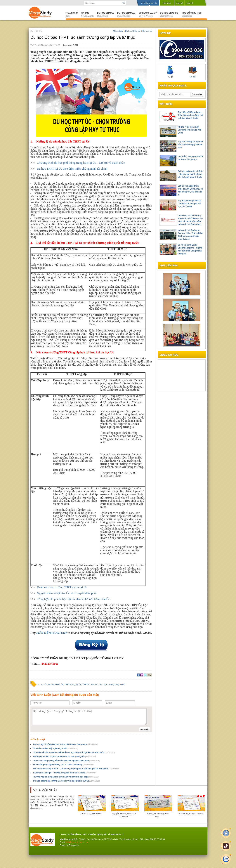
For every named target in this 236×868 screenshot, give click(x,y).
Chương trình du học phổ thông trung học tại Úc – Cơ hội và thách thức (81, 163)
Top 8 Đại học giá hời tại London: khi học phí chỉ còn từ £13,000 (189, 204)
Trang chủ (72, 14)
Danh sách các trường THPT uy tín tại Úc (62, 587)
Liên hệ (190, 3)
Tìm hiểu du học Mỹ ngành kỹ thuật (56, 748)
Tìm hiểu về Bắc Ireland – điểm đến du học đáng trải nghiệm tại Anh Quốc (74, 752)
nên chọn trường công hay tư (112, 684)
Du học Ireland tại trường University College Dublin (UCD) (66, 781)
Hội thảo (167, 3)
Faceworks (74, 845)
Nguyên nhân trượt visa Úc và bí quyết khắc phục (67, 593)
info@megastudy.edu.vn (77, 842)
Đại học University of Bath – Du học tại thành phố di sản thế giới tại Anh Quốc (76, 769)
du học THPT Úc (56, 684)
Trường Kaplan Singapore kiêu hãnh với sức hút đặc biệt (66, 777)
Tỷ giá (171, 72)
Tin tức (87, 14)
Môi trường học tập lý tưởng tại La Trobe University (63, 765)
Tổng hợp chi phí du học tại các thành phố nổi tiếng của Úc (73, 599)
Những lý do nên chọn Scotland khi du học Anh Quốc (64, 756)
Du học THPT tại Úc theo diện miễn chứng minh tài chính (72, 169)
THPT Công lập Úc (73, 684)
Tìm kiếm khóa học (149, 3)
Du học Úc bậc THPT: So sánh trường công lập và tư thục (83, 37)
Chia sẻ (179, 3)
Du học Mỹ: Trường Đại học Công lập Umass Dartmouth (66, 744)
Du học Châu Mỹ (148, 14)
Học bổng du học (192, 14)
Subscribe (197, 94)
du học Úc (42, 684)
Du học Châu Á (105, 14)
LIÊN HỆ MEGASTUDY (52, 633)
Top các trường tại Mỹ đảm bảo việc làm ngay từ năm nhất (67, 761)
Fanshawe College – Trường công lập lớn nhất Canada (65, 773)
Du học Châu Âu (126, 14)
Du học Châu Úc (169, 14)
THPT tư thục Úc (90, 684)
